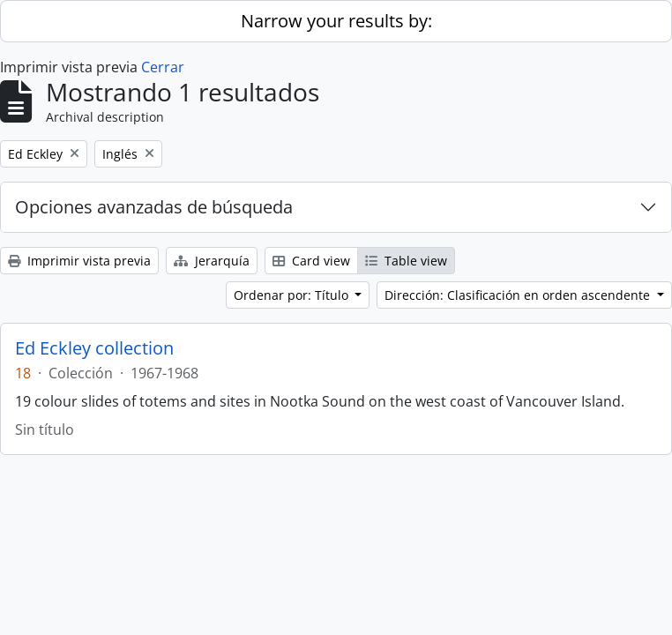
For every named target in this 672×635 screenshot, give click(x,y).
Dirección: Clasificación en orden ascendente (519, 295)
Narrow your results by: (336, 21)
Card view (311, 261)
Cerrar (163, 67)
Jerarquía (212, 261)
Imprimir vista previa (79, 261)
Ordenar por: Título (293, 295)
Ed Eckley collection (94, 348)
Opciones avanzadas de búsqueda (154, 207)
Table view (406, 261)
